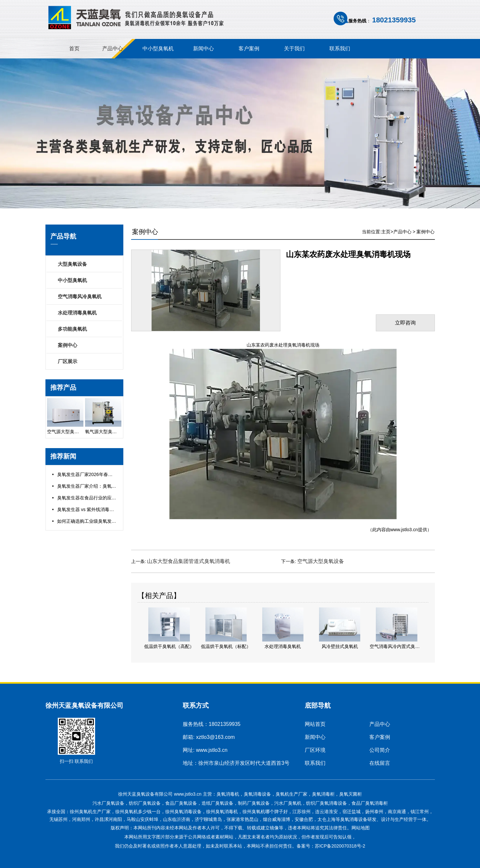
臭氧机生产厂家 (291, 794)
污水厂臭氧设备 (108, 803)
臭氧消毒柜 (323, 794)
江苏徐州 (302, 812)
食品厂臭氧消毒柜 (370, 803)
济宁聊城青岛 (208, 819)
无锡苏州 (58, 819)
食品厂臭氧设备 (181, 803)
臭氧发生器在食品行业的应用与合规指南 (98, 498)
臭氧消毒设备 (257, 794)
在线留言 (380, 763)
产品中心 (113, 49)
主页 (386, 232)
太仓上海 (326, 819)
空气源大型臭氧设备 (321, 561)
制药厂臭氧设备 (254, 803)
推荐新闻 (63, 456)
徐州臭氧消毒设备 (183, 812)
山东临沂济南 (177, 819)
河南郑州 (81, 819)
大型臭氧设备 (72, 264)
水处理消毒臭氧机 (77, 313)
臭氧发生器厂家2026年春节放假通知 (94, 474)
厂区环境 (315, 750)
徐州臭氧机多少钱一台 (138, 812)
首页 (74, 49)
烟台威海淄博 (277, 819)
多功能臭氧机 (72, 329)
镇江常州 (420, 812)
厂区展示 (68, 361)
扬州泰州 (374, 812)
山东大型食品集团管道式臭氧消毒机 (189, 561)
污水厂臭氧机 (288, 803)
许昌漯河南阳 (108, 819)
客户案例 (249, 49)
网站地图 (361, 828)
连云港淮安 (326, 812)
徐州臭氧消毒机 (222, 812)
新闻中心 (203, 49)
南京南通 (397, 812)
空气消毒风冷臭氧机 (80, 296)
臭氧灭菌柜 (351, 794)
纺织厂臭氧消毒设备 (326, 803)
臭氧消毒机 (228, 794)
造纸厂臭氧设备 (217, 803)
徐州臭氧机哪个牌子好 (265, 812)
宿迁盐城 (351, 812)
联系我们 (340, 49)
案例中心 (68, 345)
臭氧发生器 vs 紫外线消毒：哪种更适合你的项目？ (108, 509)
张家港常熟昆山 (242, 819)
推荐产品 (63, 387)
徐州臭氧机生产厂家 (90, 812)
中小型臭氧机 (158, 49)
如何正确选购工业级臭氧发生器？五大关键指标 (105, 521)
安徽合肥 (304, 819)
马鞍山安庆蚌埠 (142, 819)
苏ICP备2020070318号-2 (340, 846)
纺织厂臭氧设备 (145, 803)
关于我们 (294, 49)
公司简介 (380, 750)
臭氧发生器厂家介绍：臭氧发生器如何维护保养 (105, 486)
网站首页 (315, 724)
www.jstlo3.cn (404, 530)
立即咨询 (405, 323)
